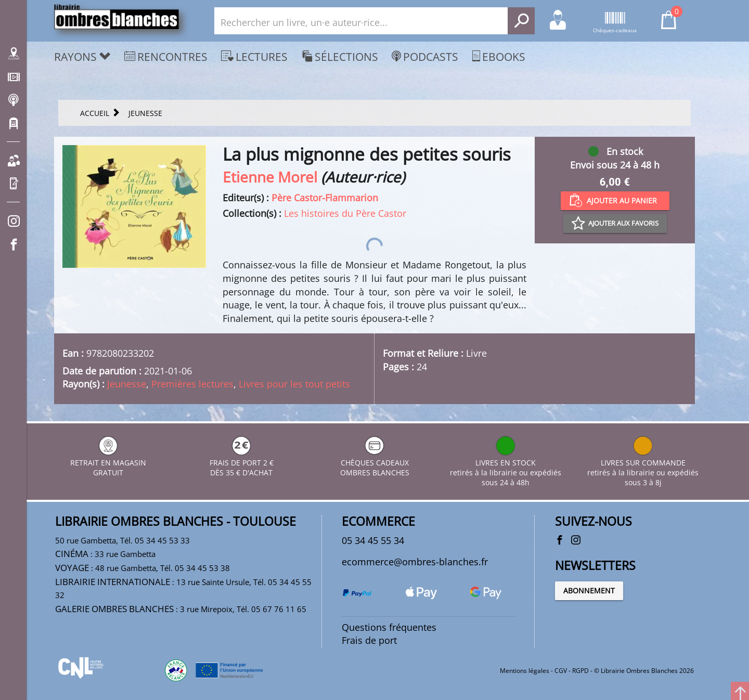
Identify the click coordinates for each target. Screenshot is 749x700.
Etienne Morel (270, 177)
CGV (561, 671)
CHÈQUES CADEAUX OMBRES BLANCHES (375, 463)
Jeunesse (127, 384)
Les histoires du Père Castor (345, 213)
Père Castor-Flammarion (325, 198)
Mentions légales (525, 671)
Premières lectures (192, 384)
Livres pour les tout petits (294, 384)
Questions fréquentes (389, 627)
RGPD (580, 671)
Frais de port (369, 640)
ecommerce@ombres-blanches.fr (415, 562)
